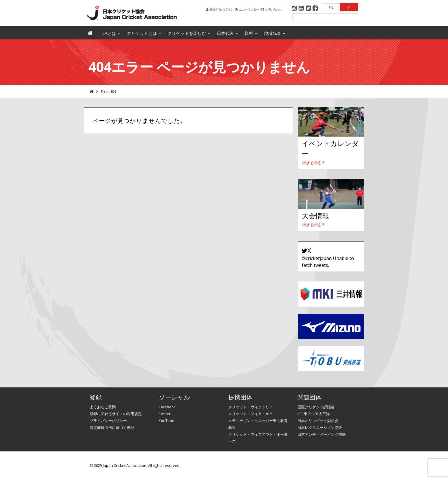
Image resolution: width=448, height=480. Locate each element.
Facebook (167, 407)
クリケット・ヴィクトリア (251, 407)
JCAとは (109, 33)
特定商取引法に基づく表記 (112, 427)
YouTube (167, 421)
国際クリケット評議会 (316, 407)
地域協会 (273, 33)
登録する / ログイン (221, 9)
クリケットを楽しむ (187, 33)
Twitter (165, 414)
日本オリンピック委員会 (318, 421)
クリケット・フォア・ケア (251, 414)
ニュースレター (249, 9)
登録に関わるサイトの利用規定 (116, 414)
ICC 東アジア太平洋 (314, 414)
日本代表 (225, 33)
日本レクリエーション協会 (320, 427)
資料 (249, 33)
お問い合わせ (273, 9)
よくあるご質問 (103, 407)
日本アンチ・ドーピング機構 (322, 434)
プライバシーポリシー (108, 421)
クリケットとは (142, 33)
